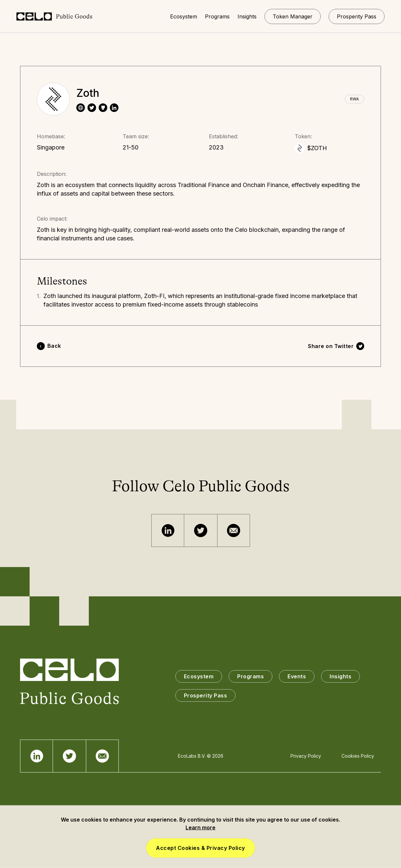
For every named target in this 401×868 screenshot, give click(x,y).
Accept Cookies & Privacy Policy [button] (200, 848)
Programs (251, 676)
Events (297, 676)
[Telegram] (168, 530)
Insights (340, 676)
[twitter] (92, 108)
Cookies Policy (358, 756)
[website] (81, 108)
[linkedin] (114, 108)
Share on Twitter (331, 346)
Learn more (200, 827)
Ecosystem (199, 676)
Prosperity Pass (206, 695)
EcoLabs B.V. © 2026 (201, 756)
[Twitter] (201, 530)
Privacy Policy (306, 756)
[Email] (234, 530)
